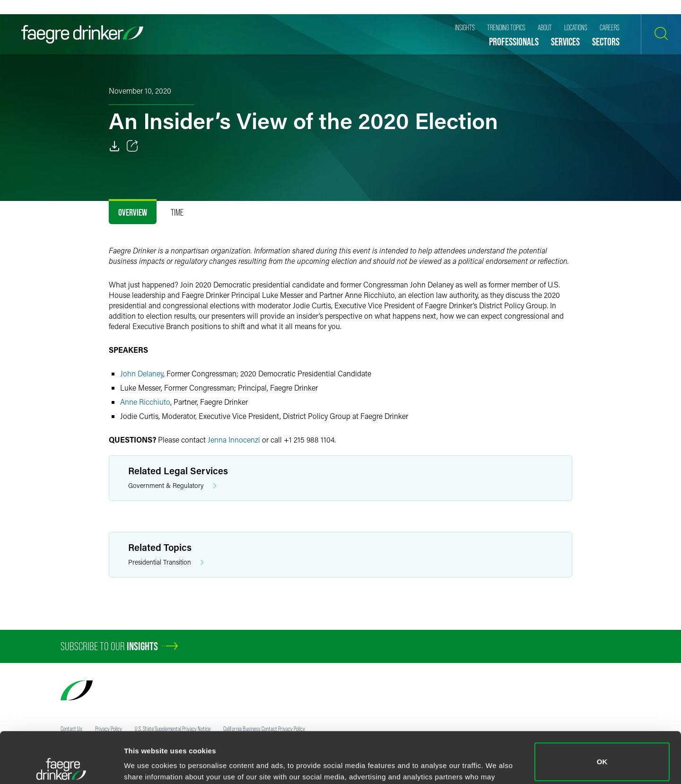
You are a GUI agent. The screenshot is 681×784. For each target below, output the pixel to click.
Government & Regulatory (172, 486)
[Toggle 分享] (132, 146)
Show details (146, 763)
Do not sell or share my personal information (602, 753)
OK (602, 711)
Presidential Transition (166, 562)
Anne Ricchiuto (145, 402)
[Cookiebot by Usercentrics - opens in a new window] (61, 766)
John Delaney (142, 373)
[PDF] (114, 146)
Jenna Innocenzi (234, 440)
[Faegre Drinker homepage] (82, 34)
